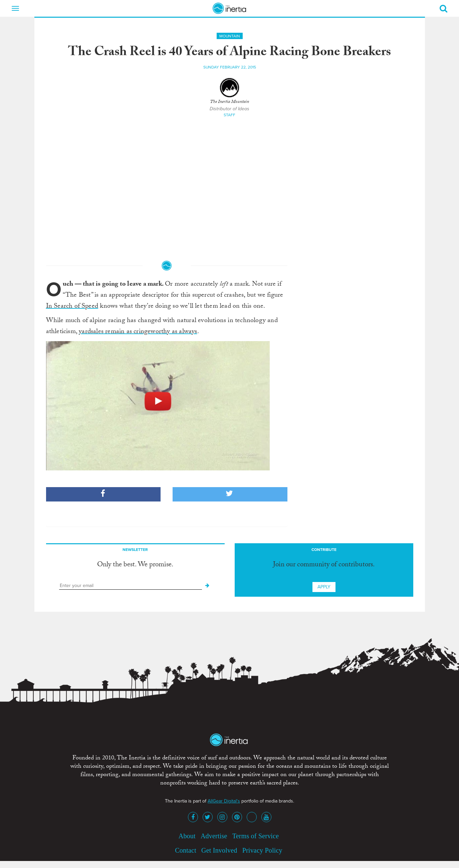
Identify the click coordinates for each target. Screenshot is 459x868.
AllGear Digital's (224, 801)
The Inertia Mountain (229, 102)
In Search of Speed (72, 307)
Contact (186, 850)
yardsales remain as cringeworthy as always (138, 332)
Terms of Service (256, 836)
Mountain (230, 36)
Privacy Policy (262, 850)
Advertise (214, 836)
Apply (324, 587)
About (187, 836)
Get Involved (219, 850)
